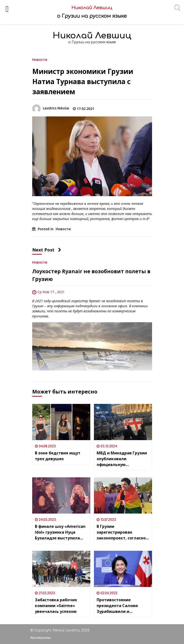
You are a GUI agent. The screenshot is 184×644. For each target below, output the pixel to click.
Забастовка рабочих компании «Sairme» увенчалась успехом (56, 606)
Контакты (40, 638)
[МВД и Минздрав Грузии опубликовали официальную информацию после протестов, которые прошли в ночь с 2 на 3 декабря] (123, 422)
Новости (40, 59)
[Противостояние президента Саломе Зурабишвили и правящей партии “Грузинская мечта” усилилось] (123, 569)
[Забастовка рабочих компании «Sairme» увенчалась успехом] (61, 569)
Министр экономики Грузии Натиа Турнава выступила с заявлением (83, 81)
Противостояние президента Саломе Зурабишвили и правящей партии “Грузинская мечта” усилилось (117, 606)
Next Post (47, 250)
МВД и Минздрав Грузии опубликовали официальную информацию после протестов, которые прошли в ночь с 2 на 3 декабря (122, 459)
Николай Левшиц (92, 36)
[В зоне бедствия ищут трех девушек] (61, 422)
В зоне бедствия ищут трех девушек (58, 456)
